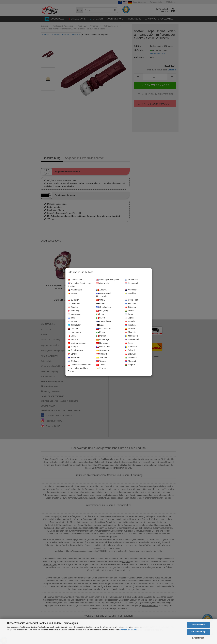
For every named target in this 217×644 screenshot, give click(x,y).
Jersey (72, 321)
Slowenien (74, 358)
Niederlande (132, 283)
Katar (100, 325)
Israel (72, 318)
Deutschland (75, 280)
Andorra (101, 290)
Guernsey (74, 311)
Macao (101, 332)
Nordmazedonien (77, 343)
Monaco (73, 340)
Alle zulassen (198, 625)
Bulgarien (73, 300)
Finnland (130, 304)
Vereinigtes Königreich (108, 280)
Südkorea (73, 361)
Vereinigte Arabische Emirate (78, 370)
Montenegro (103, 340)
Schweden (103, 350)
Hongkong (102, 311)
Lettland (73, 329)
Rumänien (131, 347)
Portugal (73, 347)
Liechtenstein (104, 329)
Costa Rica (131, 300)
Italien (100, 318)
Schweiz (130, 350)
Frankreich (131, 280)
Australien (131, 290)
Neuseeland (132, 340)
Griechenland (104, 307)
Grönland (131, 307)
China (100, 300)
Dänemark (74, 304)
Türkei (101, 365)
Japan (129, 318)
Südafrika (131, 358)
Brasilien (130, 293)
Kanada (130, 321)
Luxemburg (74, 332)
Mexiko (101, 336)
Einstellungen (198, 638)
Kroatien (130, 325)
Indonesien (74, 314)
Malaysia (130, 332)
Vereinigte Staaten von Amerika (79, 285)
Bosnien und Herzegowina (103, 295)
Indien (129, 311)
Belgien (73, 293)
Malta (72, 336)
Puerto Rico (103, 347)
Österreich (103, 283)
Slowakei (131, 354)
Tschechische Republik (79, 365)
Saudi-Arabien (76, 350)
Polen (129, 343)
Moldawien (131, 336)
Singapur (102, 354)
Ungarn (130, 365)
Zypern (101, 368)
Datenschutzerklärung (128, 630)
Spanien (102, 358)
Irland (100, 314)
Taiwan (101, 361)
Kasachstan (74, 325)
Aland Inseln (75, 290)
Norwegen (102, 343)
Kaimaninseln (104, 321)
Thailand (130, 361)
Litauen (130, 329)
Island (129, 314)
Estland (101, 304)
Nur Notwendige (198, 632)
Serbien (73, 354)
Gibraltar (73, 307)
